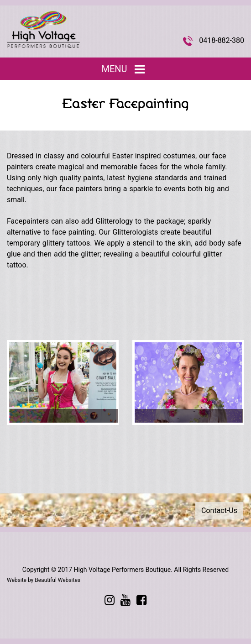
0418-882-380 (222, 40)
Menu (125, 69)
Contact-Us (219, 510)
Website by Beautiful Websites (44, 580)
